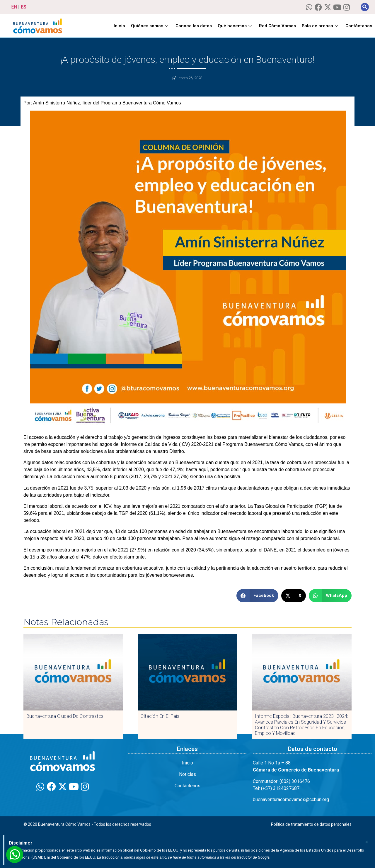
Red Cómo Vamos (277, 26)
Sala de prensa (321, 26)
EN (14, 7)
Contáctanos (359, 26)
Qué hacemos (235, 26)
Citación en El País (160, 716)
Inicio (119, 26)
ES (24, 7)
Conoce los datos (194, 26)
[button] (365, 7)
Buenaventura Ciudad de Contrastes (65, 716)
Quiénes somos (150, 26)
